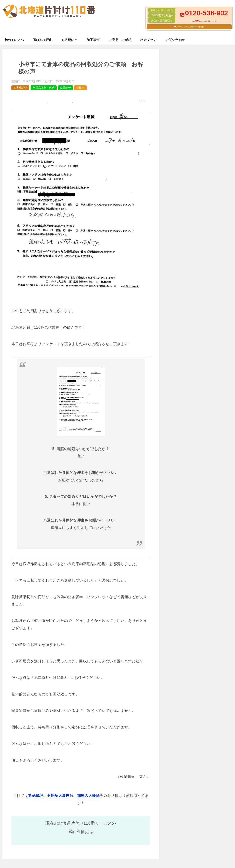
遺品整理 (36, 796)
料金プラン (148, 40)
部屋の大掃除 (88, 796)
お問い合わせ (175, 40)
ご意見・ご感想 (120, 40)
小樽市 (80, 88)
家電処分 (65, 88)
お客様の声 (70, 40)
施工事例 (93, 40)
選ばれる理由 (43, 40)
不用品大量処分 (60, 796)
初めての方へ (14, 40)
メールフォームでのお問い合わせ (190, 27)
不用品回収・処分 (44, 88)
